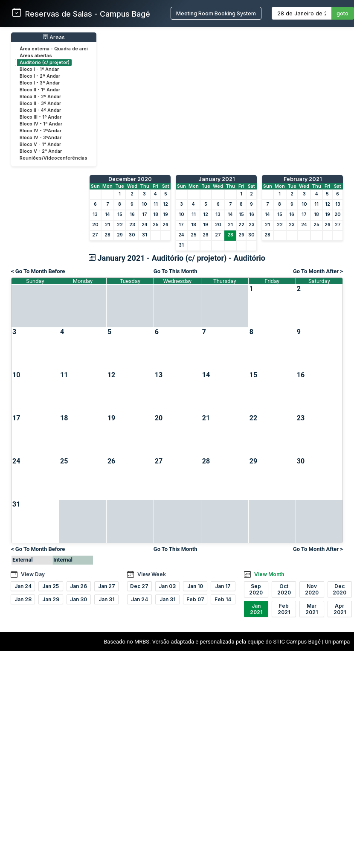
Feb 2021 (284, 609)
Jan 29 (51, 599)
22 (120, 225)
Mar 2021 (312, 609)
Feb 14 (223, 599)
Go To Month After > (318, 271)
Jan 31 (106, 599)
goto (342, 13)
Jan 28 (23, 599)
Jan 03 (167, 586)
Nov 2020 (312, 589)
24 (145, 225)
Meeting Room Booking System (216, 13)
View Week (152, 574)
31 (145, 235)
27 (95, 235)
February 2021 (303, 179)
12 (165, 204)
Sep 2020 (256, 589)
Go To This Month (176, 271)
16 (132, 214)
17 (145, 214)
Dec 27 (139, 586)
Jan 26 (78, 586)
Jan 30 (78, 599)
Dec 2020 (339, 589)
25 (156, 225)
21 (107, 225)
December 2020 (130, 179)
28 (107, 235)
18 (156, 214)
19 (165, 214)
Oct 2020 (284, 589)
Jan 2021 (256, 609)
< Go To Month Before (38, 271)
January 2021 (216, 179)
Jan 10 (195, 586)
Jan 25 (51, 586)
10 (144, 204)
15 (120, 214)
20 (95, 225)
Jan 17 (223, 586)
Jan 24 (23, 586)
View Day (33, 574)
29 (120, 235)
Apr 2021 (340, 609)
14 (107, 214)
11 (156, 204)
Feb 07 (195, 599)
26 (165, 225)
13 (95, 214)
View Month (269, 574)
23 (132, 225)
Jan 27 (107, 586)
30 (132, 235)
